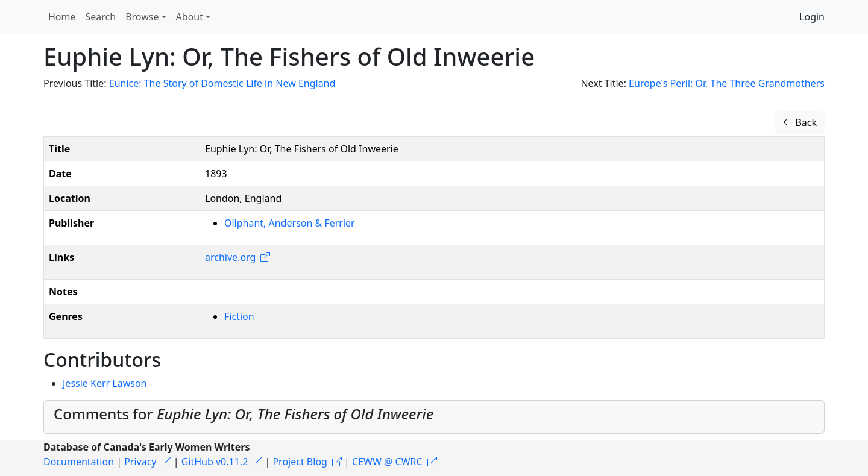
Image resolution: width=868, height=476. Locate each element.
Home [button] (62, 17)
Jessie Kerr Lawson (105, 383)
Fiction (239, 316)
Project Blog (300, 462)
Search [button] (101, 17)
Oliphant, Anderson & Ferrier (290, 223)
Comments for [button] (244, 414)
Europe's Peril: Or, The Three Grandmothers (727, 83)
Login (812, 17)
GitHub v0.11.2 (215, 462)
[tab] (434, 417)
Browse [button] (142, 17)
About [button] (190, 17)
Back (800, 122)
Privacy (140, 462)
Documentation (79, 462)
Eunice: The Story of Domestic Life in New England (222, 83)
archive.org (230, 257)
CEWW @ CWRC (387, 462)
